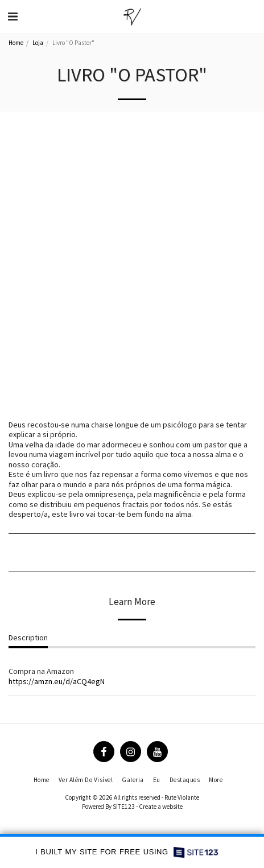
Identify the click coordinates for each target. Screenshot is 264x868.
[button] (13, 16)
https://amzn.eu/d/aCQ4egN (57, 681)
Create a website (161, 807)
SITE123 (124, 807)
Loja (38, 43)
